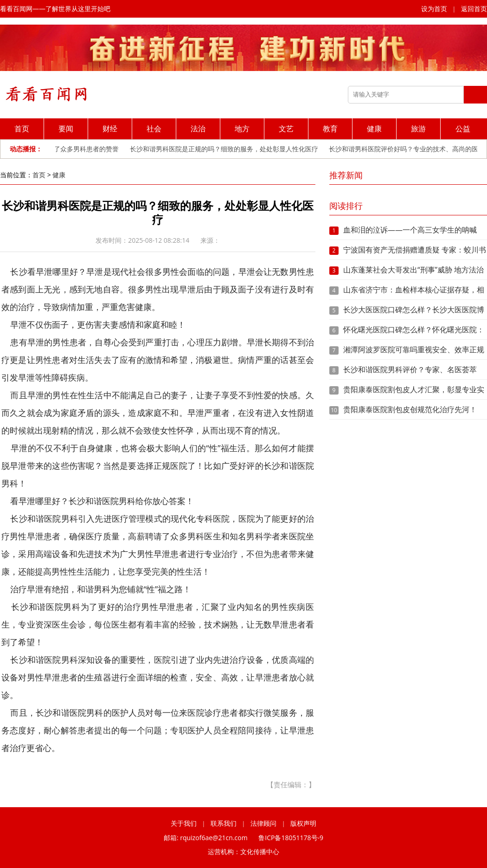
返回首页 (474, 9)
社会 (154, 129)
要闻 (66, 129)
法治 (198, 129)
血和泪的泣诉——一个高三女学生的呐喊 (410, 230)
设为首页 (434, 9)
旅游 (418, 129)
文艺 (286, 129)
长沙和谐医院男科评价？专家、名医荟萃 (410, 369)
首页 (22, 129)
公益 (463, 129)
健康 (374, 129)
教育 (330, 129)
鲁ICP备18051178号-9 (291, 838)
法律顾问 (263, 823)
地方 (242, 129)
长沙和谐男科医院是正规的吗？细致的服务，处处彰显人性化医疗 (226, 149)
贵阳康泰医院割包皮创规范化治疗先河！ (410, 409)
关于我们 (184, 823)
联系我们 (224, 823)
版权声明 (303, 823)
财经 (110, 129)
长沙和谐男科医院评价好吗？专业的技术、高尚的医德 (409, 149)
